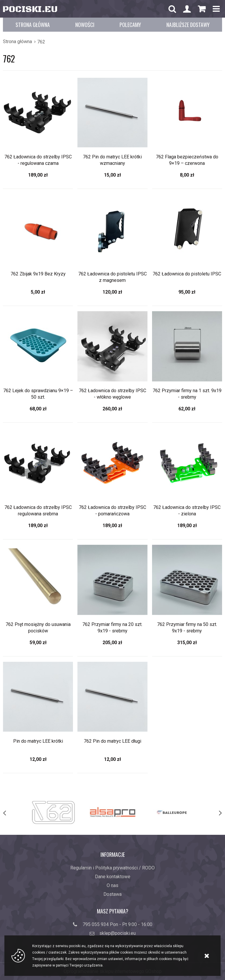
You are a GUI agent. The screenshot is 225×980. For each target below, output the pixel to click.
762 (41, 42)
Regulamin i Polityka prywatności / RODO (112, 868)
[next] (214, 813)
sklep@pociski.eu (117, 933)
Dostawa (112, 894)
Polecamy (130, 25)
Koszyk (202, 10)
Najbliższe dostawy (188, 25)
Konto (187, 10)
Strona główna (33, 25)
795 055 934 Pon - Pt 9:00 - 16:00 (117, 924)
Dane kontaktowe (113, 877)
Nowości (85, 25)
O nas (112, 885)
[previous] (11, 813)
